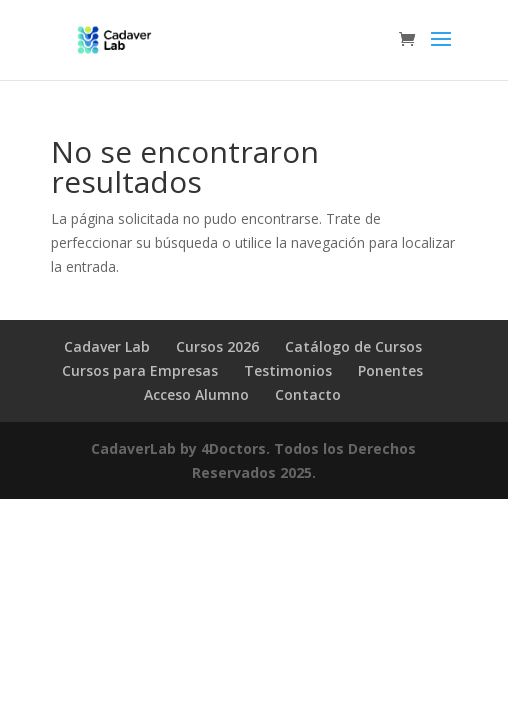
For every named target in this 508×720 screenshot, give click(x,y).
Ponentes (390, 370)
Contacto (308, 394)
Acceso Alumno (196, 394)
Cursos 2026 (217, 346)
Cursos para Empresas (140, 370)
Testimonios (288, 370)
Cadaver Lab (107, 346)
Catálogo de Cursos (353, 346)
